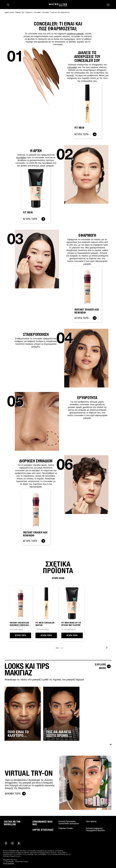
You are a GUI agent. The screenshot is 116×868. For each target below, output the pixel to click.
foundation (21, 157)
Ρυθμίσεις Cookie (65, 828)
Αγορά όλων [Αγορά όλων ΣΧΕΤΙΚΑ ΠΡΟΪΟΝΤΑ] (58, 578)
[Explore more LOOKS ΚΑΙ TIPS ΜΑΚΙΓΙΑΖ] (101, 666)
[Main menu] (108, 5)
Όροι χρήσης (91, 821)
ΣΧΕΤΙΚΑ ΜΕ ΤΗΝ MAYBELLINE (12, 823)
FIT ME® (28, 212)
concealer (72, 67)
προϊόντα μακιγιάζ (75, 34)
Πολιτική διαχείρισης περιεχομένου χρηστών (95, 829)
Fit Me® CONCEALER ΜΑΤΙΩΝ (45, 624)
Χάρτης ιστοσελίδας (43, 830)
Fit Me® (79, 128)
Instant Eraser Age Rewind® (87, 311)
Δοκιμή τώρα (15, 794)
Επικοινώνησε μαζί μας (42, 823)
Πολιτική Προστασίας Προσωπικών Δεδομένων (69, 823)
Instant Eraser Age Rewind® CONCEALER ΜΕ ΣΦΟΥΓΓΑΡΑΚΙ (20, 624)
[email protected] (9, 863)
